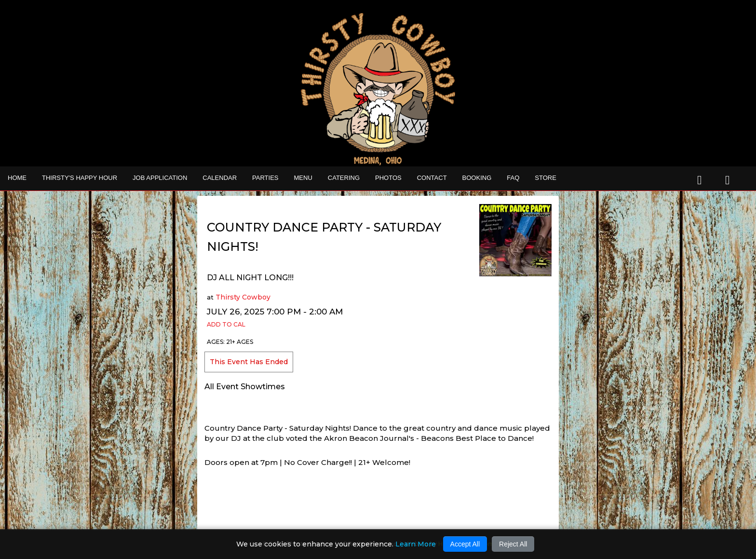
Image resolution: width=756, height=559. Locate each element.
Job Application (160, 178)
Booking (477, 178)
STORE (546, 178)
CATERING (344, 178)
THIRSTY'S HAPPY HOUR (80, 178)
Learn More (416, 544)
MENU (303, 178)
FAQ (513, 178)
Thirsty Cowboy (243, 297)
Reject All (513, 544)
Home (17, 178)
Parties (265, 178)
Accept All (465, 544)
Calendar (220, 178)
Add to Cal (226, 324)
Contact (432, 178)
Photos (388, 178)
